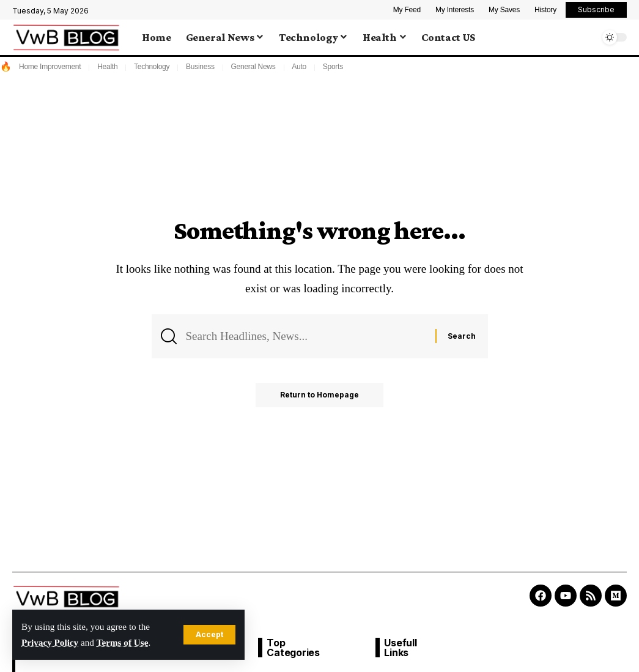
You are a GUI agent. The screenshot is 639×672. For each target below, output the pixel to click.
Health (107, 67)
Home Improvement (50, 67)
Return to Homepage (319, 395)
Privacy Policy (50, 642)
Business (200, 67)
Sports (333, 67)
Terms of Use (123, 642)
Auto (299, 67)
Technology (152, 67)
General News (253, 67)
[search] (587, 37)
